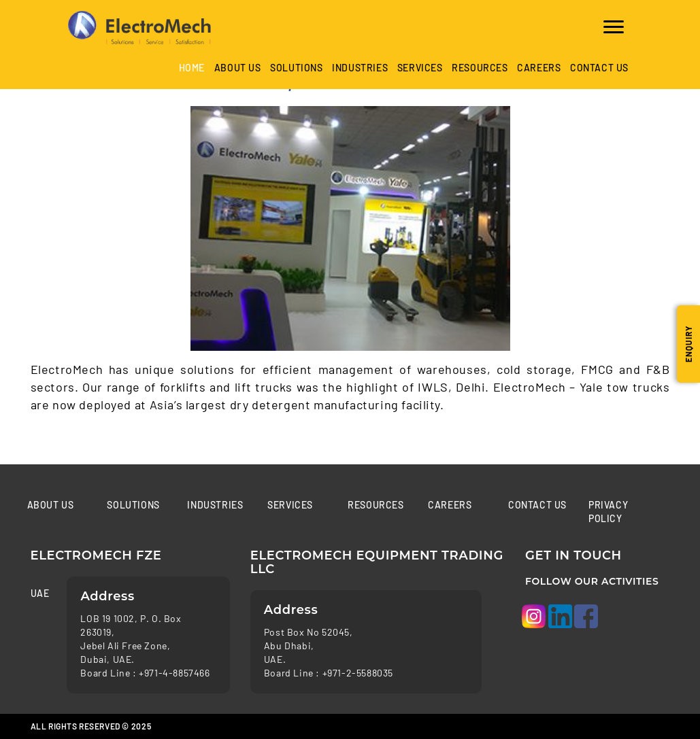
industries (360, 68)
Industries (215, 505)
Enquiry (688, 344)
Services (420, 68)
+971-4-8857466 (174, 673)
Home (192, 68)
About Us (238, 68)
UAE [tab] (39, 593)
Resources (480, 68)
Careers (539, 68)
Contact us (599, 68)
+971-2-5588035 (358, 673)
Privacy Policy (608, 512)
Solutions (296, 68)
